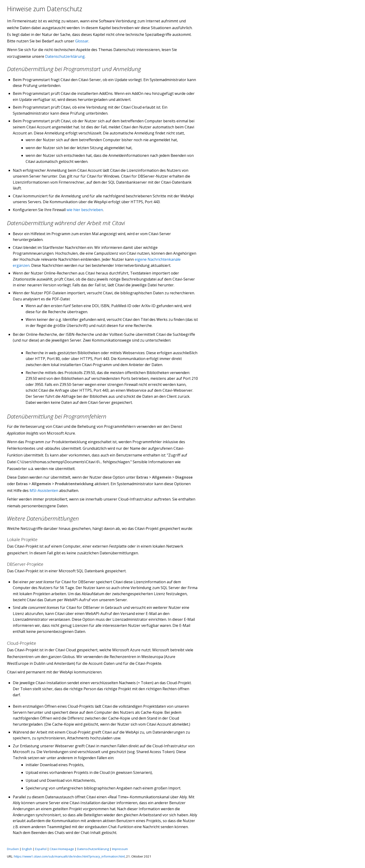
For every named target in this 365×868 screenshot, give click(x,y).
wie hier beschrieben (85, 210)
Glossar (82, 41)
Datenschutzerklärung (65, 56)
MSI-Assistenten (44, 491)
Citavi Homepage (62, 849)
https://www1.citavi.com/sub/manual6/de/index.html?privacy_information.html (69, 856)
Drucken (13, 849)
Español (41, 849)
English (27, 849)
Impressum (120, 849)
